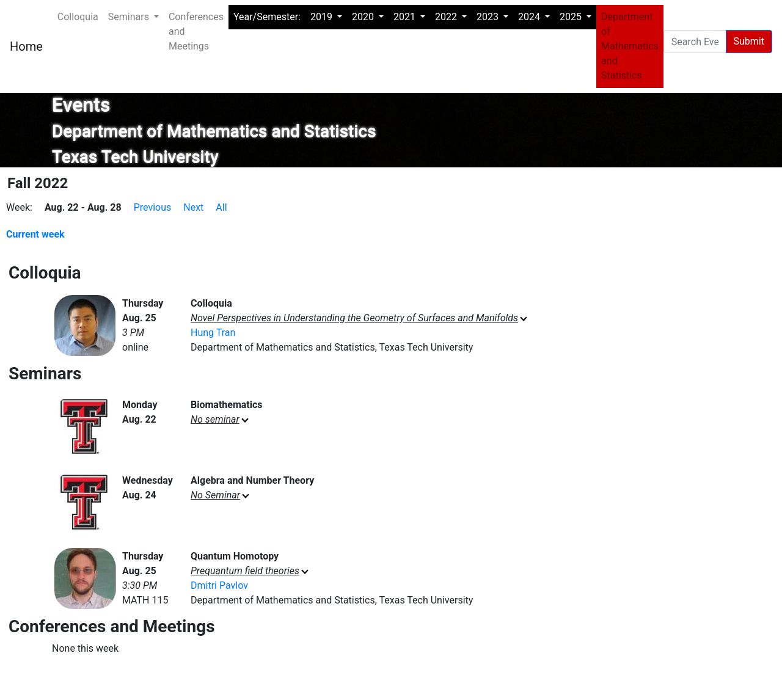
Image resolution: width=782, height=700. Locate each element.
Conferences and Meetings (196, 31)
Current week (35, 234)
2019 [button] (323, 17)
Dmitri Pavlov (219, 585)
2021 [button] (406, 17)
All (221, 207)
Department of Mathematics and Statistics (630, 46)
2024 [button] (530, 17)
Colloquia (78, 17)
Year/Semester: (267, 17)
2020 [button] (364, 17)
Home (26, 46)
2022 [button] (447, 17)
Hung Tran (213, 333)
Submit (749, 41)
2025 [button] (572, 17)
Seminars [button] (130, 17)
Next (193, 207)
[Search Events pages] (695, 42)
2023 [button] (489, 17)
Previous (153, 207)
